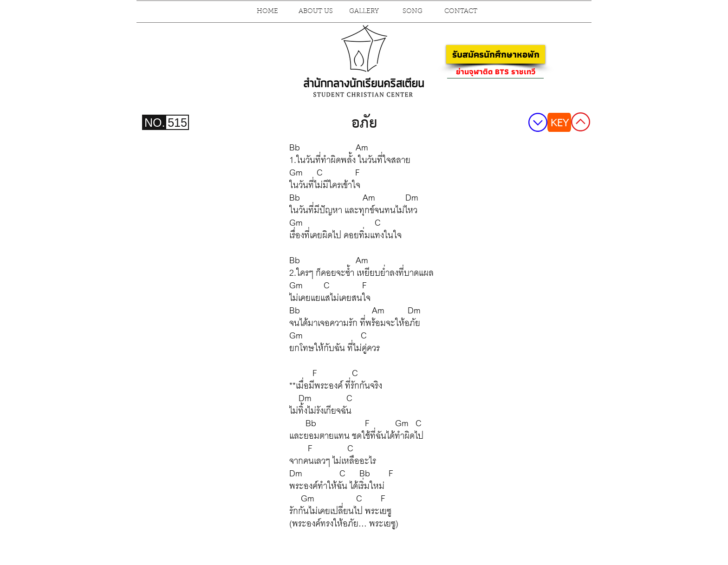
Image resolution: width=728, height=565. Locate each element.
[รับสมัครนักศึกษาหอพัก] (496, 54)
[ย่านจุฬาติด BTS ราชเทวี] (495, 71)
